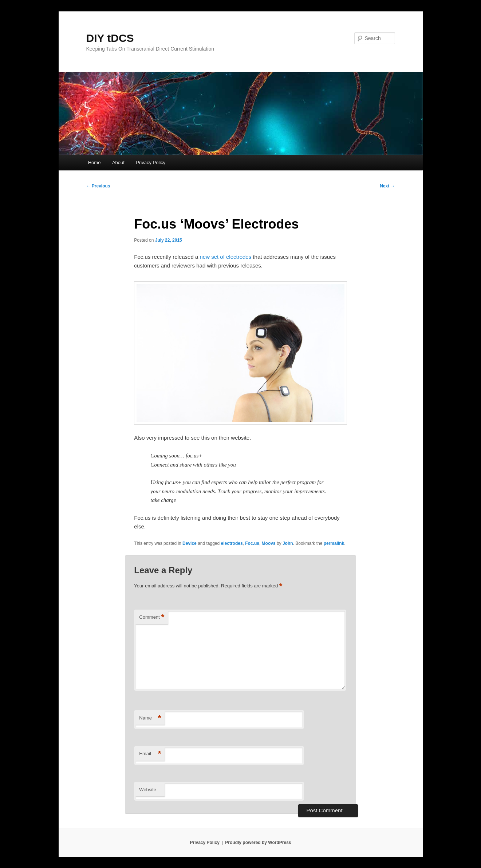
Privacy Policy (151, 162)
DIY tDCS (110, 38)
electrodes (232, 543)
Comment (152, 617)
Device (190, 543)
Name (150, 718)
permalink (334, 543)
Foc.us (252, 543)
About (118, 162)
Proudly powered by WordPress (258, 843)
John (288, 543)
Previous (98, 186)
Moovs (269, 543)
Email (150, 754)
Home (94, 162)
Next (387, 186)
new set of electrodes (225, 257)
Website (148, 790)
